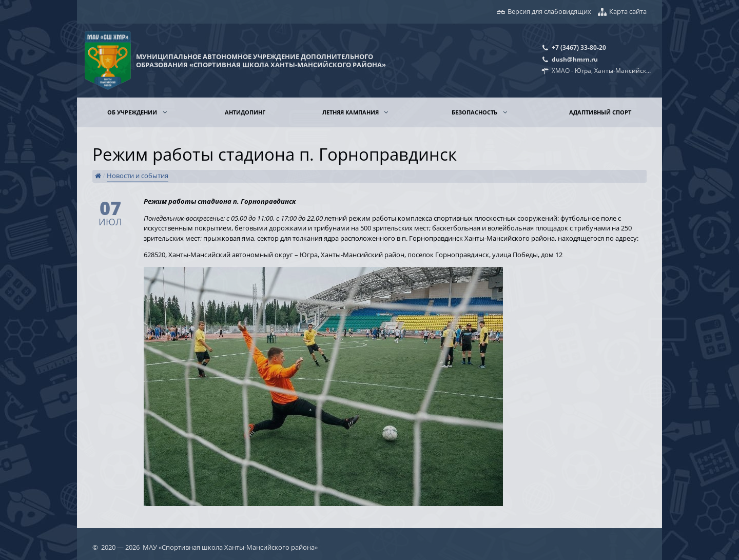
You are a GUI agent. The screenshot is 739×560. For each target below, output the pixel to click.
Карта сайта (628, 11)
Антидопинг (245, 112)
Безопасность (475, 112)
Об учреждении (133, 112)
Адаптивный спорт (600, 112)
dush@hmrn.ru (575, 59)
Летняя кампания (351, 112)
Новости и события (138, 176)
